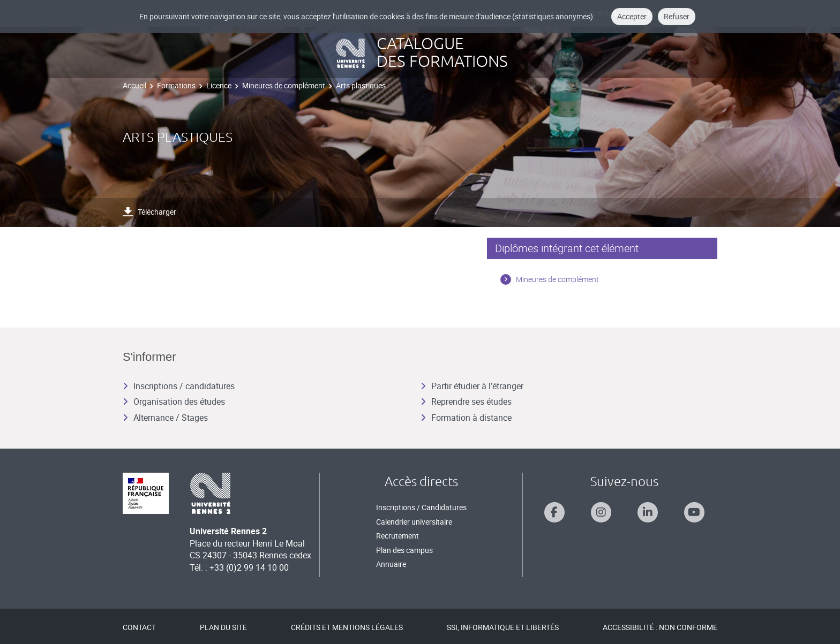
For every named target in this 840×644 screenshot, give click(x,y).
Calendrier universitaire (414, 522)
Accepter (632, 16)
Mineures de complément (284, 85)
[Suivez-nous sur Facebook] (554, 512)
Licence (219, 85)
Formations (176, 85)
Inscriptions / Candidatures (421, 507)
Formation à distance (466, 418)
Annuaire (391, 564)
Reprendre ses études (466, 401)
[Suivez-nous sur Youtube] (694, 512)
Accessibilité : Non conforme (660, 627)
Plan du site (223, 627)
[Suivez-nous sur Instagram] (601, 512)
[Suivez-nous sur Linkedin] (648, 512)
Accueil (134, 85)
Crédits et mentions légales (347, 627)
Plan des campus (404, 550)
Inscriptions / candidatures (179, 386)
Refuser (677, 16)
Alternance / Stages (165, 418)
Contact (139, 627)
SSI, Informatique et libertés (503, 627)
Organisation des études (174, 401)
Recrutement (397, 536)
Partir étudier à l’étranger (472, 386)
